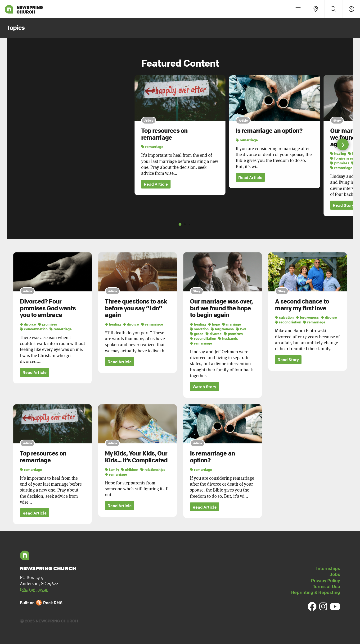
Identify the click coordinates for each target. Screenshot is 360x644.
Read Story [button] (343, 205)
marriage (232, 324)
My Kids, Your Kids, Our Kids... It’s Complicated (136, 457)
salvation (199, 329)
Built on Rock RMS (41, 603)
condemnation (34, 329)
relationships (153, 469)
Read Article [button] (156, 184)
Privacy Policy (326, 580)
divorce (28, 324)
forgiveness (342, 158)
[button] (343, 144)
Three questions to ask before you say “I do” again (136, 308)
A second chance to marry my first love (302, 305)
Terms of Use (326, 586)
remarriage (152, 147)
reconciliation (203, 338)
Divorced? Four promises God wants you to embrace (48, 308)
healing (338, 153)
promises (340, 163)
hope (214, 324)
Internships (328, 568)
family (112, 469)
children (130, 469)
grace (197, 334)
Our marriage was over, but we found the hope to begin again (221, 308)
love (241, 329)
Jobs (335, 575)
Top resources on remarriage (164, 134)
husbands (228, 338)
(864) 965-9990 (34, 590)
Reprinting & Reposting (316, 593)
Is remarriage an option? (269, 131)
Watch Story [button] (204, 387)
